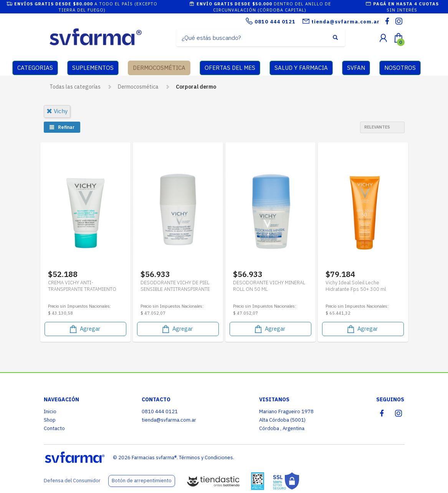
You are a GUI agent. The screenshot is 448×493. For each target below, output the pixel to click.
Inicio (50, 411)
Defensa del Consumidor (72, 481)
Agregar (84, 329)
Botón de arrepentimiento (142, 481)
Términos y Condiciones (206, 458)
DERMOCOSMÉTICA (159, 68)
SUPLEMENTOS (93, 68)
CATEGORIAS (35, 68)
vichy (57, 111)
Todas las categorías (75, 87)
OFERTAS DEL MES (230, 68)
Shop (50, 420)
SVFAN (356, 68)
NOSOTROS (400, 68)
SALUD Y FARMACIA (301, 68)
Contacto (54, 428)
